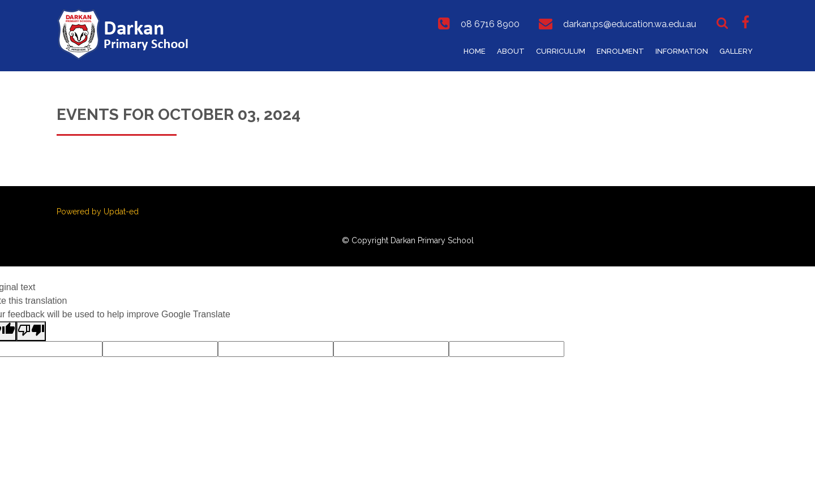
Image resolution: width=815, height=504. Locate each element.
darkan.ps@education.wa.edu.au (630, 24)
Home (475, 51)
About (511, 51)
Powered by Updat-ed (98, 212)
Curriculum (561, 51)
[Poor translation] (31, 331)
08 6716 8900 (490, 24)
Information (682, 51)
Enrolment (620, 51)
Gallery (736, 51)
